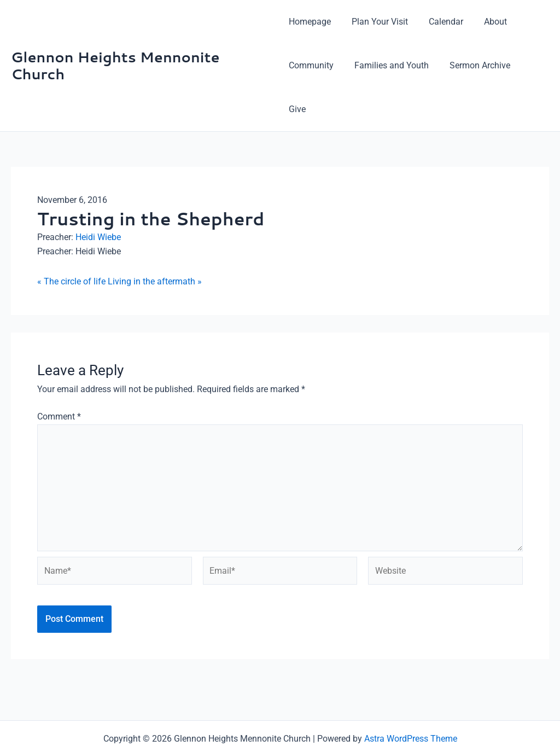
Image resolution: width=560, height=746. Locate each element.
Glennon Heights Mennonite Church (115, 43)
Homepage (310, 22)
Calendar (439, 22)
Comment (59, 373)
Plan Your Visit (377, 22)
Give (530, 65)
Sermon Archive (473, 65)
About (486, 22)
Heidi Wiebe (98, 193)
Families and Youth (388, 65)
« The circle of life (71, 238)
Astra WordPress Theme (411, 698)
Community (311, 65)
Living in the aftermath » (155, 238)
